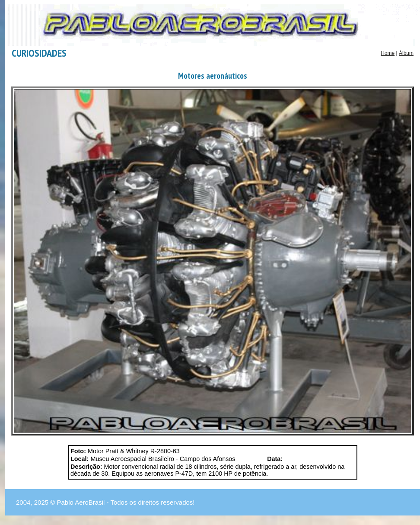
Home (388, 53)
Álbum (406, 53)
